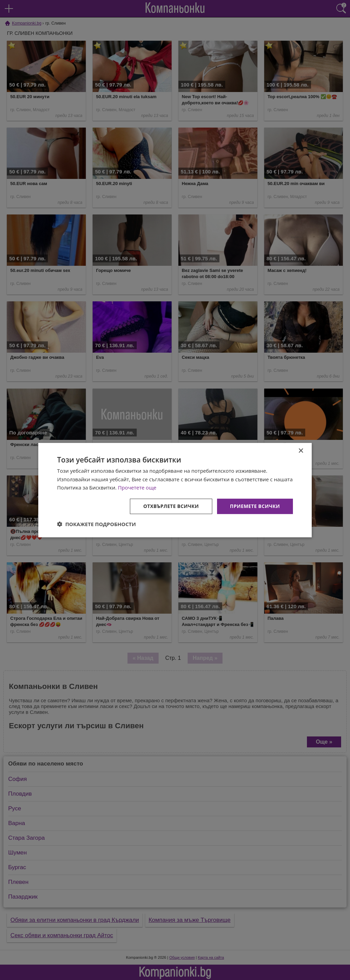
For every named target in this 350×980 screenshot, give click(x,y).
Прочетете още (137, 487)
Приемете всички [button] (255, 506)
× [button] (301, 451)
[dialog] (175, 490)
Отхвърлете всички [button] (171, 506)
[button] (97, 524)
